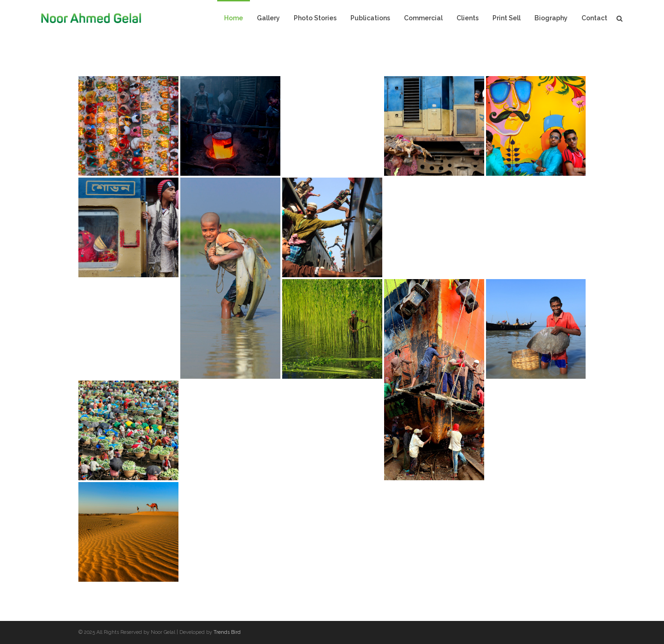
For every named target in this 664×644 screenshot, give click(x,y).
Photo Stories (315, 18)
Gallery (268, 18)
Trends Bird (227, 632)
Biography (551, 18)
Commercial (423, 18)
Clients (468, 18)
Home (234, 18)
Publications (370, 18)
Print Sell (507, 18)
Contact (594, 18)
